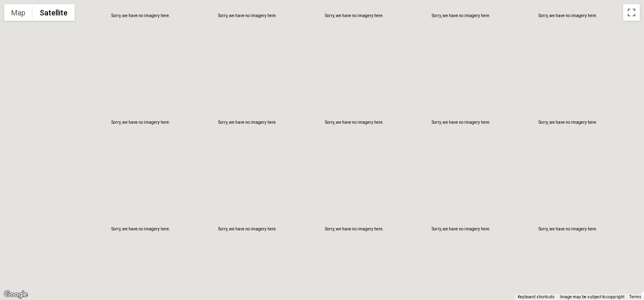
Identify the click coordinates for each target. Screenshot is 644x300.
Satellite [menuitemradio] (54, 13)
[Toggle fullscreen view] (631, 12)
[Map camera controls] (631, 252)
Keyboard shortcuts (536, 297)
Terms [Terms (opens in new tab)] (635, 297)
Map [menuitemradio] (18, 13)
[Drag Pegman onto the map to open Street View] (631, 282)
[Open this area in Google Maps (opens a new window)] (16, 295)
